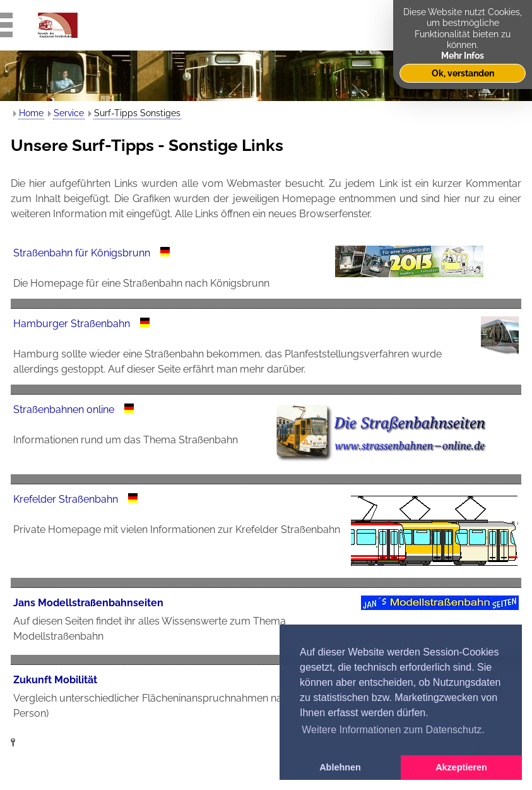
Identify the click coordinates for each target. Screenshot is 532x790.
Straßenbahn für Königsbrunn (82, 253)
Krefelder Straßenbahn (66, 499)
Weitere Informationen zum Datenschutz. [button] (393, 730)
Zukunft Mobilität (55, 680)
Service (69, 113)
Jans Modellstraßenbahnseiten (88, 603)
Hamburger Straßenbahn (72, 324)
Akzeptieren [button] (461, 767)
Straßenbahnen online (64, 410)
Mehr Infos (463, 55)
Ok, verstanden (463, 73)
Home (31, 113)
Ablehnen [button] (340, 767)
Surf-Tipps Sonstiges (137, 113)
